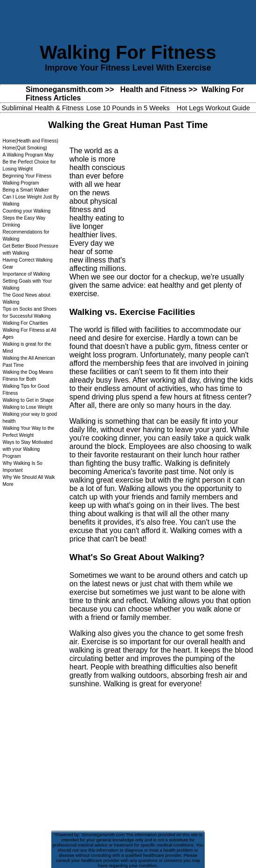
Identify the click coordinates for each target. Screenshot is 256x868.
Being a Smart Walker (25, 190)
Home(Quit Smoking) (25, 148)
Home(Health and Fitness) (30, 141)
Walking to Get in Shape (28, 400)
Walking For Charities (25, 323)
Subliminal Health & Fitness (43, 108)
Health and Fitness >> (159, 89)
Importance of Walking (26, 274)
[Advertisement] (188, 200)
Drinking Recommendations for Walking (26, 232)
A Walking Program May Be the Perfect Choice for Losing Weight (29, 162)
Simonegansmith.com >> (70, 89)
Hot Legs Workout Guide (213, 108)
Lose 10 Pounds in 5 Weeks (128, 108)
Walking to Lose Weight (27, 407)
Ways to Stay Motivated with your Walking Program (27, 449)
